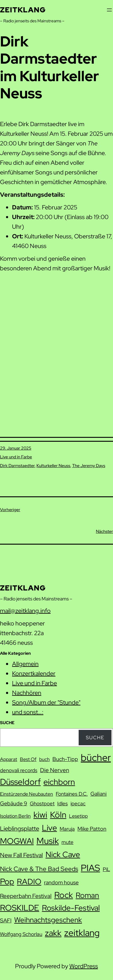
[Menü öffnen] (109, 10)
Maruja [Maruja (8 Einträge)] (67, 829)
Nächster (104, 531)
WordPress (84, 966)
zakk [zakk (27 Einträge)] (53, 933)
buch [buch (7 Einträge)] (44, 759)
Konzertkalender (34, 673)
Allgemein (25, 664)
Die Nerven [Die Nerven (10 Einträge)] (55, 770)
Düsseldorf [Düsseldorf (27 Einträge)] (20, 782)
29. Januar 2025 (16, 448)
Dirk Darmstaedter (17, 466)
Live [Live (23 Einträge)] (49, 828)
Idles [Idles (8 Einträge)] (63, 803)
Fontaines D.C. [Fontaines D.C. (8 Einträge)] (72, 794)
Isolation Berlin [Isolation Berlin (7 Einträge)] (15, 816)
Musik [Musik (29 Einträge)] (48, 841)
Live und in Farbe (16, 457)
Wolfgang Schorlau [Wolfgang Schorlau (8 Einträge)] (21, 934)
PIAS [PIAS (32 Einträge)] (90, 868)
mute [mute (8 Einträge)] (67, 842)
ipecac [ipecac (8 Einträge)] (78, 803)
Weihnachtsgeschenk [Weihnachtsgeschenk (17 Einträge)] (48, 920)
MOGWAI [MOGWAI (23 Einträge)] (17, 841)
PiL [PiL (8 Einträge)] (106, 869)
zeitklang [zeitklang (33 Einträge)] (82, 933)
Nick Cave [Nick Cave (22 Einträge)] (63, 854)
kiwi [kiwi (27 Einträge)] (40, 815)
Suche (95, 738)
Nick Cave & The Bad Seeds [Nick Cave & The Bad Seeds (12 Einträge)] (39, 869)
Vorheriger (10, 510)
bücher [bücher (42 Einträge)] (96, 757)
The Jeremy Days (89, 466)
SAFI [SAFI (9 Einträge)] (6, 920)
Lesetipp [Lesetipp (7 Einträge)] (78, 816)
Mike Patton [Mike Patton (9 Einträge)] (92, 829)
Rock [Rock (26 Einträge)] (64, 895)
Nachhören (27, 693)
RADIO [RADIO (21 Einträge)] (29, 882)
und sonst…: (28, 712)
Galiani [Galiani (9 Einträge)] (99, 794)
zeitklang (23, 10)
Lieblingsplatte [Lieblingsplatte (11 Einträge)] (20, 829)
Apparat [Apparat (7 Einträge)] (9, 759)
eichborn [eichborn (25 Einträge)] (59, 782)
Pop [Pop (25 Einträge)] (7, 881)
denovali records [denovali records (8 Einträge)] (19, 770)
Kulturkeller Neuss (53, 466)
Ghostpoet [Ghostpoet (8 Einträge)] (42, 803)
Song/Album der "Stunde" (46, 702)
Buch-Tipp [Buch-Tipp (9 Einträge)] (65, 759)
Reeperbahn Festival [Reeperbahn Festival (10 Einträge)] (26, 896)
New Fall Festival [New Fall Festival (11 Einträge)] (21, 855)
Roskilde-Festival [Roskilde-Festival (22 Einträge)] (71, 908)
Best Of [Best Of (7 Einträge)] (28, 759)
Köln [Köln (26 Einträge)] (58, 815)
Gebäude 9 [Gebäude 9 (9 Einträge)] (14, 803)
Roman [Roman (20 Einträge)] (87, 895)
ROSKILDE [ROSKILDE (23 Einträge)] (20, 908)
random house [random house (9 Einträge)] (61, 882)
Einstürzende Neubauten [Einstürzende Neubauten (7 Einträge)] (27, 794)
